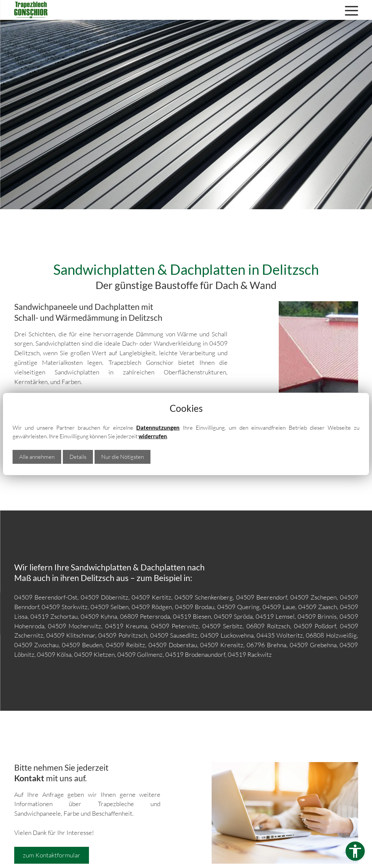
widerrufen (153, 436)
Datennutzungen (158, 428)
